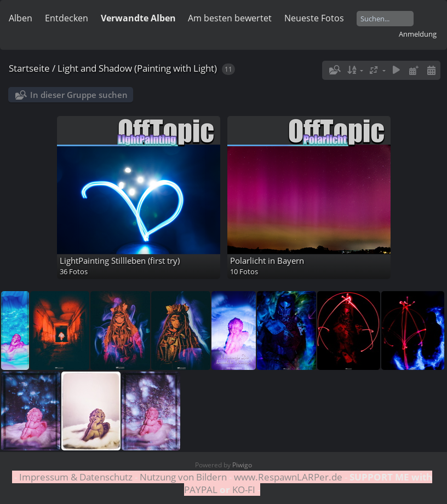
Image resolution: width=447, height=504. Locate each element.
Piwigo (242, 465)
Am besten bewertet (230, 18)
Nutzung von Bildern (183, 477)
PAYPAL (202, 489)
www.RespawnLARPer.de (288, 477)
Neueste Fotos (314, 18)
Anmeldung (418, 34)
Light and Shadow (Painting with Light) (137, 68)
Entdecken (67, 18)
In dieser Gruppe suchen (79, 95)
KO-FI (244, 489)
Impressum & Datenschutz (76, 477)
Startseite (29, 68)
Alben (21, 18)
